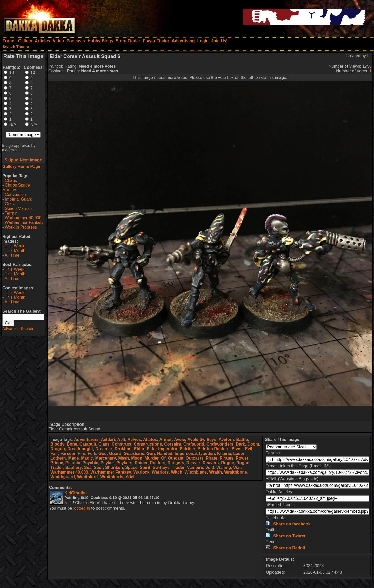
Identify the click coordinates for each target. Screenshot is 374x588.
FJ (369, 56)
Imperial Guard (19, 199)
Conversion (15, 194)
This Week (14, 246)
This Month (15, 251)
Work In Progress (21, 227)
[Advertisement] (210, 413)
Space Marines (19, 208)
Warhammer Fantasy (24, 223)
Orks (9, 204)
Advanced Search (18, 328)
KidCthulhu (76, 493)
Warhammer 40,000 (23, 218)
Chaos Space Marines (16, 187)
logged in (82, 508)
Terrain (11, 213)
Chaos (11, 180)
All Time (12, 255)
